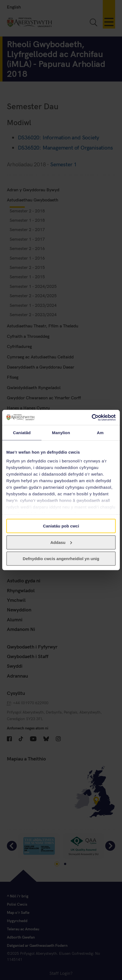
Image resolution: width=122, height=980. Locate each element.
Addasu (61, 542)
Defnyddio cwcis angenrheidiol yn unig (61, 559)
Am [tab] (100, 433)
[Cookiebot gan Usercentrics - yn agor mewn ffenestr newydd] (92, 417)
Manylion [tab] (61, 433)
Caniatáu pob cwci (61, 526)
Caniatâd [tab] (22, 433)
